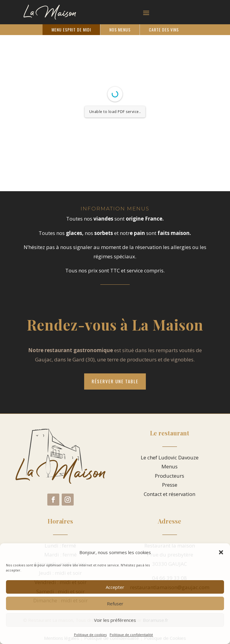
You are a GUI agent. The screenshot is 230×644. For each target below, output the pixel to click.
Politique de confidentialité (131, 635)
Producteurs (170, 476)
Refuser (115, 604)
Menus (170, 466)
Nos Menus (120, 30)
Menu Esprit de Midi (71, 30)
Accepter (115, 587)
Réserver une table (115, 381)
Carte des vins (164, 30)
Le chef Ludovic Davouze (170, 457)
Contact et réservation (170, 494)
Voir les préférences (115, 620)
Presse (170, 485)
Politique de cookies (90, 635)
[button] (221, 552)
